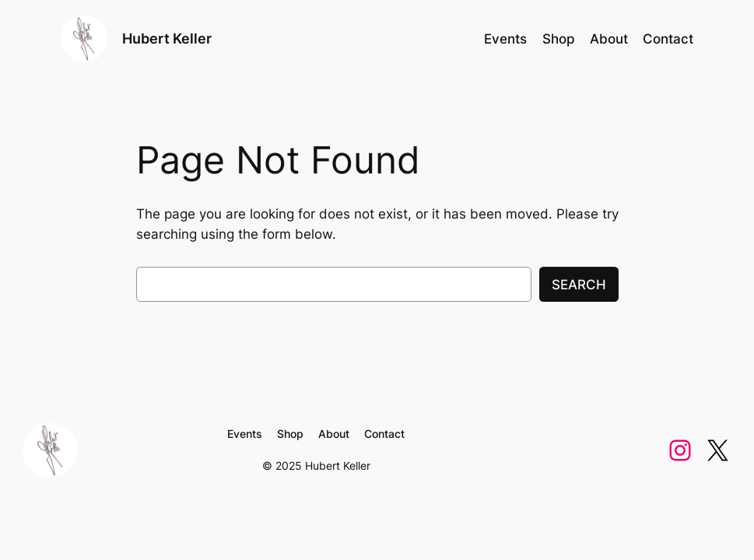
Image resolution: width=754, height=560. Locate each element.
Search (579, 285)
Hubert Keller (167, 38)
